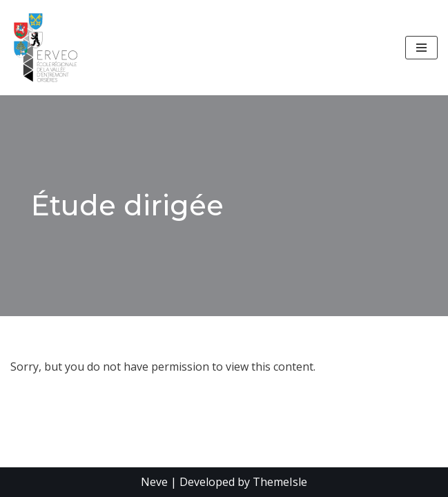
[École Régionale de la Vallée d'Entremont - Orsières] (49, 48)
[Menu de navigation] (421, 48)
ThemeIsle (280, 482)
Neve (154, 482)
